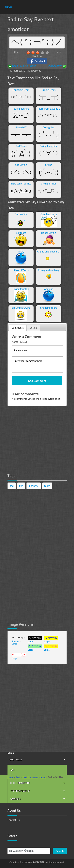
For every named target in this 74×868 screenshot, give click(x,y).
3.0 (38, 52)
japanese (34, 486)
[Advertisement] (37, 441)
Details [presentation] (33, 328)
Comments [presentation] (18, 328)
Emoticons (16, 759)
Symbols (15, 799)
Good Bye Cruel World (22, 66)
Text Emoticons (30, 777)
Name (20, 342)
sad (12, 486)
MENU (8, 7)
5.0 (47, 52)
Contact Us (14, 820)
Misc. (43, 777)
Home (10, 777)
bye (21, 486)
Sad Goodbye (57, 66)
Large (14, 644)
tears (47, 486)
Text (12, 770)
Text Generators (20, 791)
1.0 (28, 52)
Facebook (37, 61)
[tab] (18, 328)
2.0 (33, 52)
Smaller (15, 641)
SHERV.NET (38, 862)
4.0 (42, 52)
